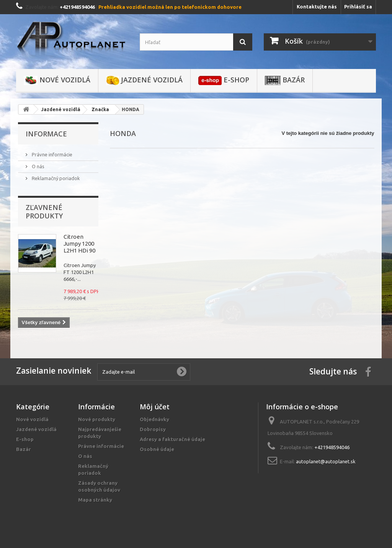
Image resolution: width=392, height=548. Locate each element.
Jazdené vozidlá (144, 80)
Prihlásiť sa (358, 7)
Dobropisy (153, 429)
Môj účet (155, 407)
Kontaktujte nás (317, 7)
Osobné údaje (157, 449)
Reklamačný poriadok (55, 178)
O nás (38, 166)
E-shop (224, 80)
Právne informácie (51, 154)
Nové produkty (97, 419)
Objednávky (154, 419)
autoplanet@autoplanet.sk (326, 461)
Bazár (285, 80)
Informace (46, 134)
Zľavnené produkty (44, 212)
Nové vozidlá (57, 80)
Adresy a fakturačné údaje (172, 439)
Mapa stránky (95, 500)
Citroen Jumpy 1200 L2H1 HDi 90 (79, 244)
